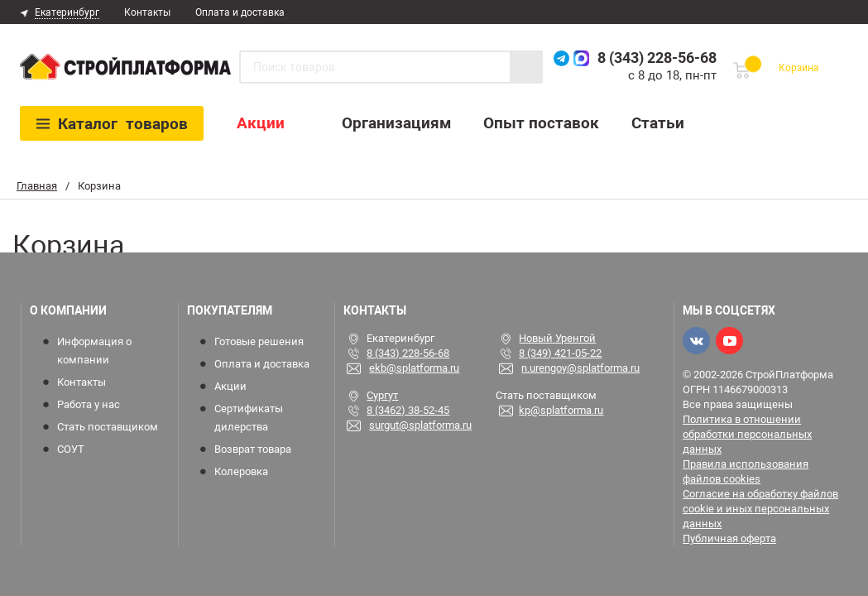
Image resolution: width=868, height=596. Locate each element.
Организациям (396, 123)
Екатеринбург (67, 12)
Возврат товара (253, 449)
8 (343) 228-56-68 (657, 58)
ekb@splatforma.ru (414, 368)
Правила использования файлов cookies (746, 471)
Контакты (147, 12)
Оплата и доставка (240, 12)
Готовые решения (259, 341)
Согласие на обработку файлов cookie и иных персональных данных (760, 509)
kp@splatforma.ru (561, 410)
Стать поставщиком (108, 427)
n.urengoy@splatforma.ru (580, 368)
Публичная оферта (729, 538)
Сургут (382, 395)
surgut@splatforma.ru (420, 425)
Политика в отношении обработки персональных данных (747, 434)
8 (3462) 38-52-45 (408, 410)
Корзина (799, 68)
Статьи (658, 123)
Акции (261, 123)
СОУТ (71, 449)
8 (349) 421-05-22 (560, 353)
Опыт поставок (541, 123)
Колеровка (241, 471)
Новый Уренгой (557, 338)
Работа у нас (89, 404)
